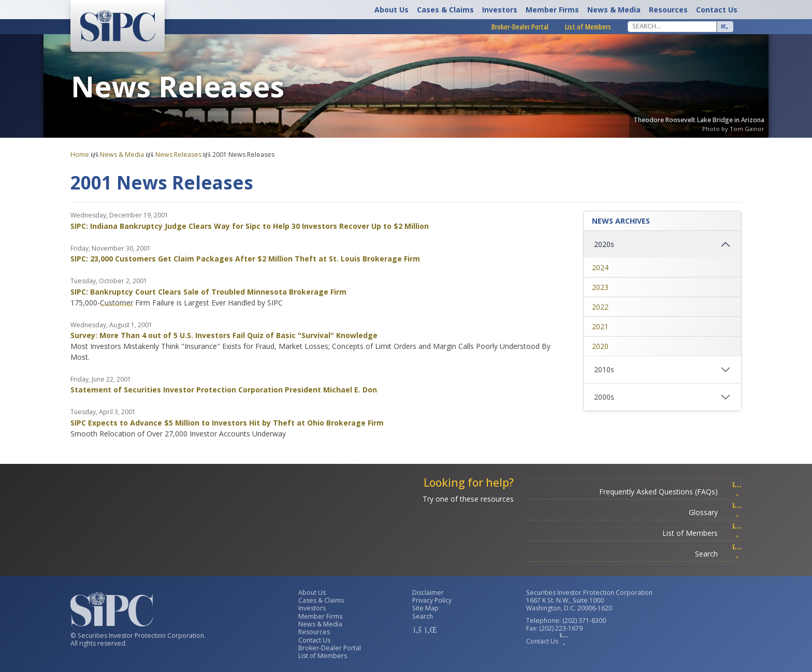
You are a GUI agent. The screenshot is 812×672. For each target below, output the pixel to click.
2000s (604, 397)
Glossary (715, 512)
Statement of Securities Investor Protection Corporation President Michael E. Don (224, 390)
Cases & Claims (445, 10)
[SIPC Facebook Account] (417, 630)
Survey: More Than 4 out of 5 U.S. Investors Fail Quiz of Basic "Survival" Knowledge (224, 335)
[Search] (672, 26)
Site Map (425, 608)
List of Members (588, 27)
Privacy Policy (432, 600)
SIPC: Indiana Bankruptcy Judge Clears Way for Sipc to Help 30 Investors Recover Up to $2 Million (250, 226)
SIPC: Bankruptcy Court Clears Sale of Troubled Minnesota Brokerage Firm (208, 292)
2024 (600, 267)
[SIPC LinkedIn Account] (430, 630)
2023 (600, 287)
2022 (600, 307)
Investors (500, 10)
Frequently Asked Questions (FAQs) (670, 492)
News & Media (614, 10)
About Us (392, 10)
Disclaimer (428, 593)
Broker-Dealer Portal (520, 27)
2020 (600, 346)
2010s (604, 369)
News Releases (178, 155)
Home (80, 155)
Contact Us (717, 10)
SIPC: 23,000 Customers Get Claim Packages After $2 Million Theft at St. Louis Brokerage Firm (245, 259)
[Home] (118, 26)
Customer (117, 303)
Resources (668, 10)
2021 (600, 326)
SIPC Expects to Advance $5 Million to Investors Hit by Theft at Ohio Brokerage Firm (227, 423)
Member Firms (552, 10)
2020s (604, 244)
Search (718, 554)
